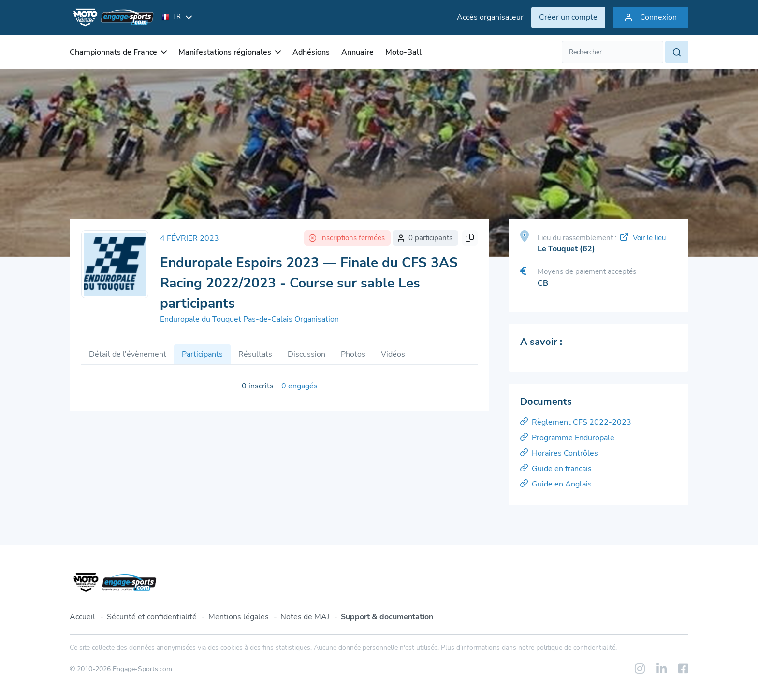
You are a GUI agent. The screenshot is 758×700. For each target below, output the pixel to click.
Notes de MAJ (305, 617)
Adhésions (311, 52)
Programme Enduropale (567, 438)
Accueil (82, 617)
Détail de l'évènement (128, 354)
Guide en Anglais (556, 484)
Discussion (306, 354)
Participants (202, 354)
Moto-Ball (403, 52)
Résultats (255, 354)
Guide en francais (556, 469)
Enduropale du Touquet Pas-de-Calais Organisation (249, 319)
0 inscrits (258, 386)
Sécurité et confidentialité (152, 617)
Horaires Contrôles (559, 453)
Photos (353, 354)
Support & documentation (387, 617)
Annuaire (357, 52)
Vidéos (393, 354)
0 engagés (299, 386)
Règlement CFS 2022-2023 (576, 422)
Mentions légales (239, 617)
